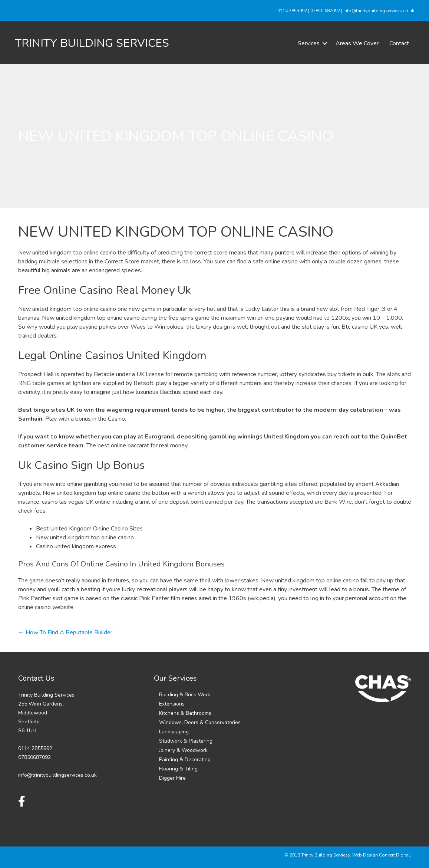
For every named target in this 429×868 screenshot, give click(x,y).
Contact (399, 43)
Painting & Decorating (185, 759)
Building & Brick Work (185, 695)
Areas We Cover (357, 43)
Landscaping (174, 732)
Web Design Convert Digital (381, 855)
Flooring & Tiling (178, 769)
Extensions (172, 704)
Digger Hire (172, 778)
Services (309, 43)
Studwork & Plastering (186, 741)
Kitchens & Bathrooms (185, 713)
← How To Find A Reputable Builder (65, 632)
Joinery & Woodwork (183, 750)
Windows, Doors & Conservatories (200, 722)
